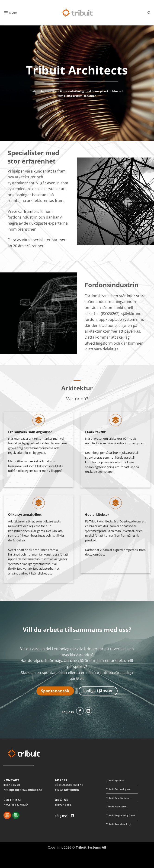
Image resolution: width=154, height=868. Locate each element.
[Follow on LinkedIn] (88, 711)
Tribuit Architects (119, 810)
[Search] (149, 13)
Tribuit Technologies (121, 791)
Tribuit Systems (118, 781)
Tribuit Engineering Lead (120, 822)
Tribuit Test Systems (121, 800)
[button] (12, 13)
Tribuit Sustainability (117, 836)
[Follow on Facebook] (80, 711)
